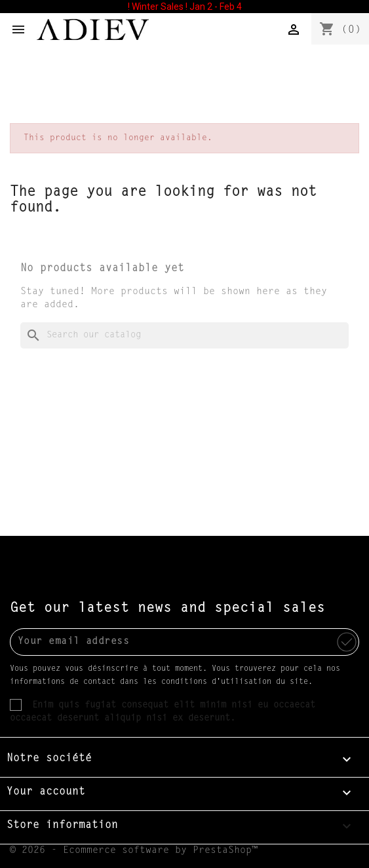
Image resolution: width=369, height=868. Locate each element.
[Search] (184, 335)
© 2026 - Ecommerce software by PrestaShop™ (134, 851)
